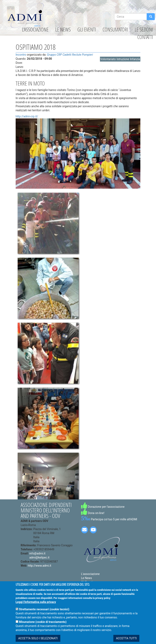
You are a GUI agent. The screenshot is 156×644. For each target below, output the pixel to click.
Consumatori (115, 29)
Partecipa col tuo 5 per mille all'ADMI (109, 519)
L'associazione (35, 29)
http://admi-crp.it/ (27, 116)
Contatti (145, 37)
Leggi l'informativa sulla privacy (36, 608)
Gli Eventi (87, 29)
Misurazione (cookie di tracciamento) (43, 628)
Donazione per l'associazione (103, 507)
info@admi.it (37, 553)
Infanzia (135, 59)
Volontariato (108, 59)
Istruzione (123, 59)
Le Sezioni (144, 29)
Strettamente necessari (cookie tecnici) (44, 616)
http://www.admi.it (40, 566)
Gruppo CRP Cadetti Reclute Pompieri (70, 55)
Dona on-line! (93, 513)
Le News (63, 29)
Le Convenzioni (91, 586)
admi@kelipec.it (39, 557)
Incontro (21, 55)
